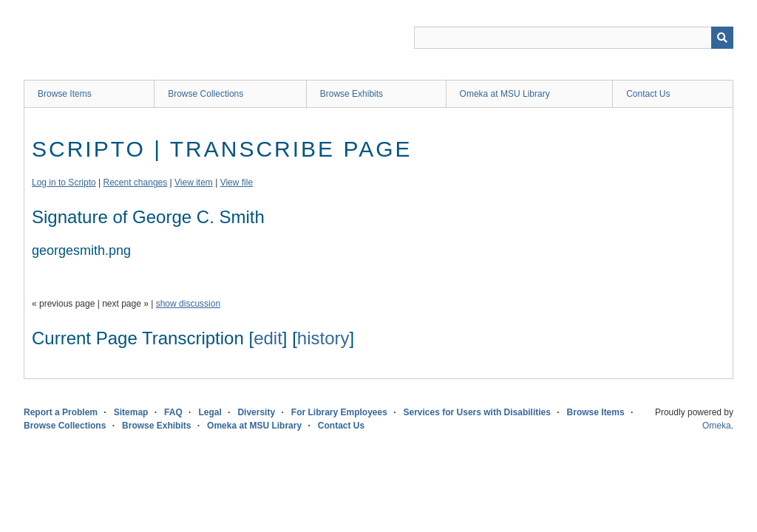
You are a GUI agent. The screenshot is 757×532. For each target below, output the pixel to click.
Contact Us (648, 94)
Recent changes (136, 183)
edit (268, 338)
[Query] (574, 38)
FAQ (173, 412)
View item (194, 183)
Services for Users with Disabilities (477, 412)
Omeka (717, 426)
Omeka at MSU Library (505, 94)
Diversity (256, 412)
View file (237, 183)
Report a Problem (61, 412)
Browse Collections (206, 94)
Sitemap (131, 412)
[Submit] (722, 38)
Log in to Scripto (64, 183)
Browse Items (65, 94)
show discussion (188, 304)
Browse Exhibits (352, 94)
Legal (210, 412)
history (323, 338)
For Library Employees (339, 412)
